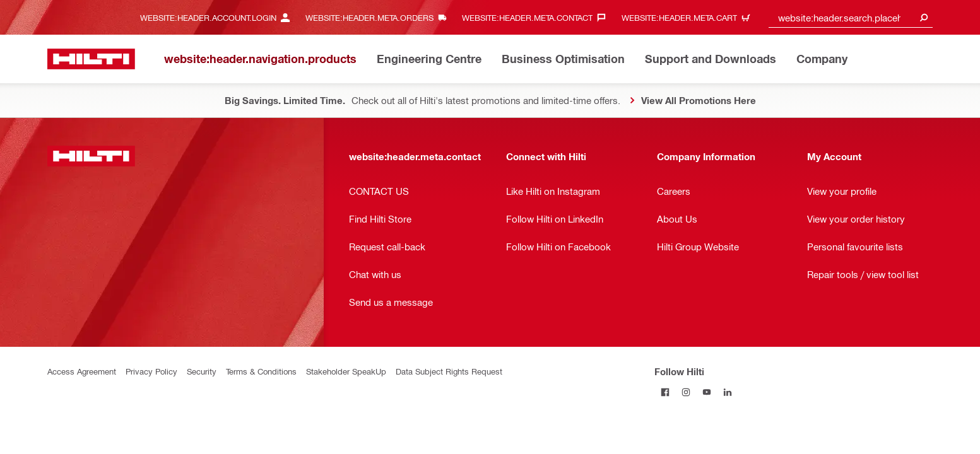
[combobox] (851, 17)
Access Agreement (82, 371)
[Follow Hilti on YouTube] (706, 392)
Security (202, 371)
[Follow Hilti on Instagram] (686, 392)
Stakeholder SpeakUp (346, 371)
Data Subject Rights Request (449, 371)
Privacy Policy (151, 371)
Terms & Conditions (261, 371)
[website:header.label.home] (91, 59)
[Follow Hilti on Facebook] (665, 392)
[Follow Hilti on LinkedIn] (727, 392)
